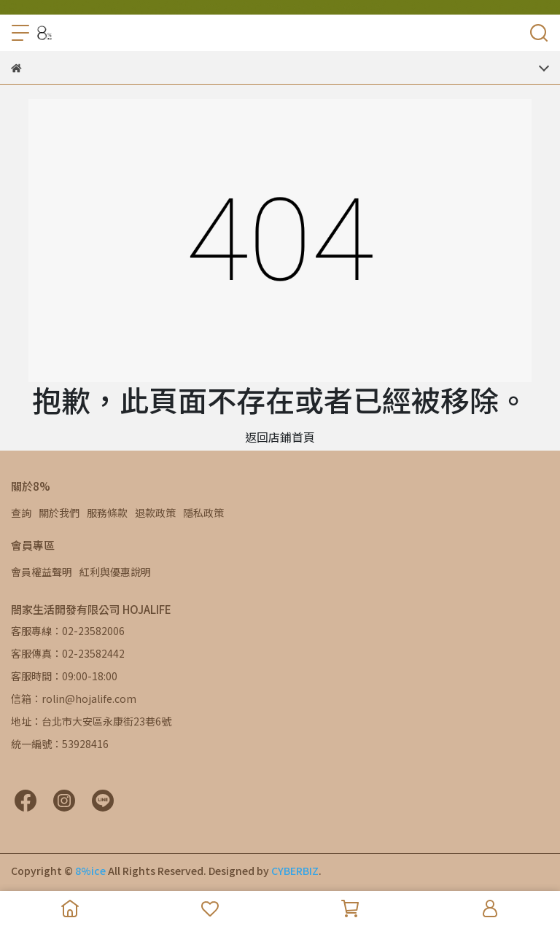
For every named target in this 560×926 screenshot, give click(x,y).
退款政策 (155, 513)
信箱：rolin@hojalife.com (74, 699)
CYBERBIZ (295, 871)
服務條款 (107, 513)
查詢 (21, 513)
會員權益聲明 (42, 572)
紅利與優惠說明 (115, 572)
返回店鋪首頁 (280, 437)
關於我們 (59, 513)
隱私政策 (203, 513)
